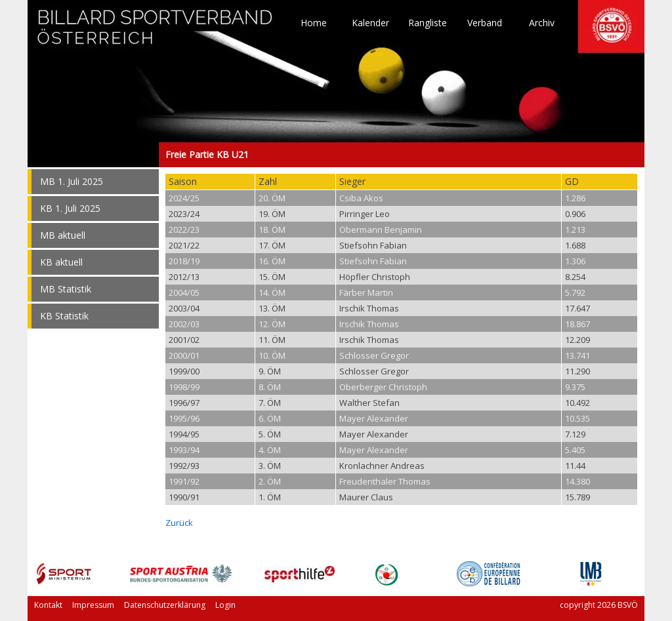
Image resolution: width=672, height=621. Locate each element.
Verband (485, 23)
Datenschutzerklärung (165, 605)
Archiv (542, 23)
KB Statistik (64, 316)
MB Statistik (66, 289)
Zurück (179, 523)
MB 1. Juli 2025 (72, 181)
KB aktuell (61, 262)
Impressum (93, 605)
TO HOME (156, 33)
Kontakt (48, 605)
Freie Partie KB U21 (93, 155)
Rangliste (428, 23)
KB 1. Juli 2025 (70, 208)
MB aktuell (63, 235)
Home (314, 23)
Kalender (370, 23)
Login (225, 605)
